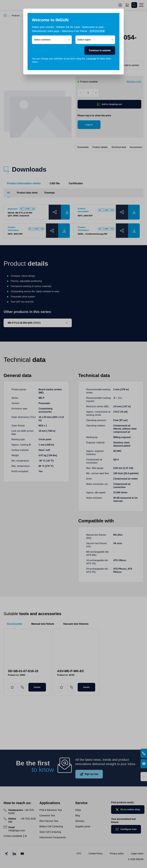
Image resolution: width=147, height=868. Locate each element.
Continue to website (100, 50)
